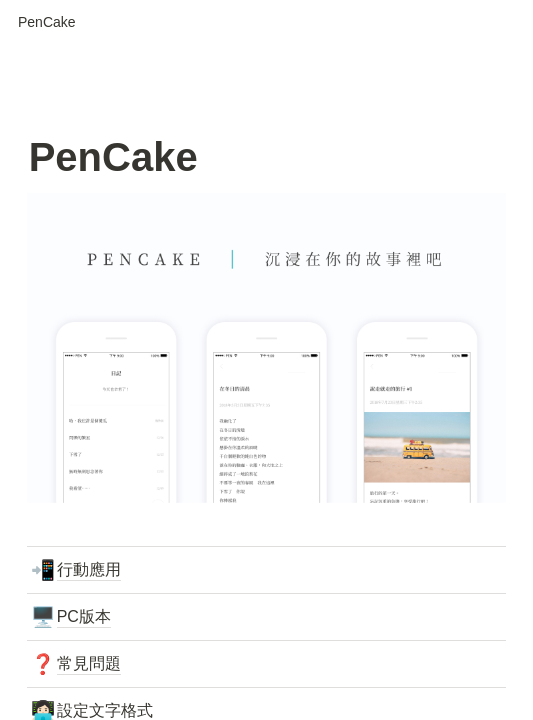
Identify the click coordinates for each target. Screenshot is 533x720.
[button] (47, 23)
